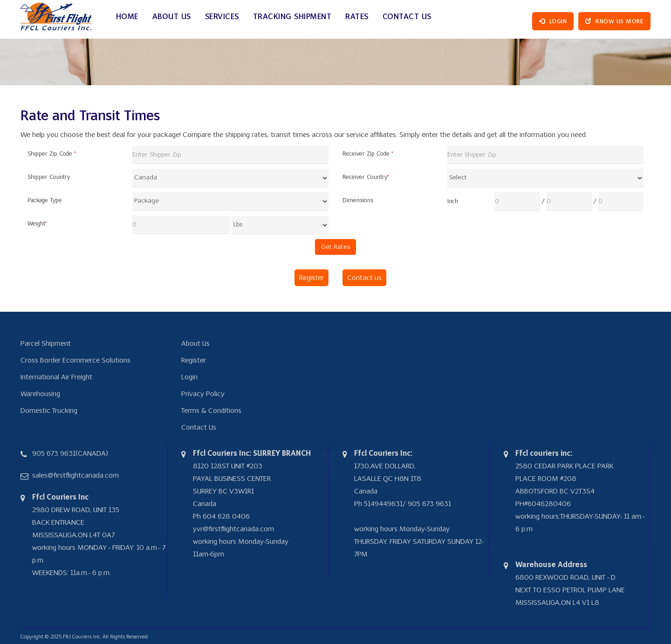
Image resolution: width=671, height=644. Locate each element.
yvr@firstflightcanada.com (233, 529)
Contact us (364, 278)
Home (127, 17)
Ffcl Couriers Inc (82, 637)
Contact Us (407, 17)
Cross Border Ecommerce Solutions (75, 360)
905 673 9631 (54, 453)
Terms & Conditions (211, 411)
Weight (37, 224)
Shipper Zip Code (52, 154)
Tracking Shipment (292, 17)
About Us (195, 343)
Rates (357, 17)
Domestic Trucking (49, 411)
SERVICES (222, 17)
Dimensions (358, 201)
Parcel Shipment (46, 343)
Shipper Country (49, 177)
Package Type (45, 201)
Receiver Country (366, 177)
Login (553, 22)
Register (312, 278)
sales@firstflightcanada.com (75, 475)
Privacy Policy (203, 394)
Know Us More (614, 21)
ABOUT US (172, 17)
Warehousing (40, 394)
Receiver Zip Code (368, 154)
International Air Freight (56, 377)
